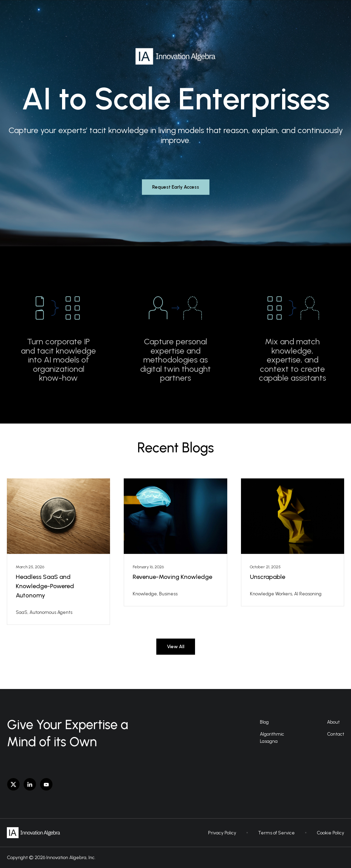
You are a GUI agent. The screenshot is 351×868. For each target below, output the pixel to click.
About (333, 722)
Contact (336, 734)
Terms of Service (276, 833)
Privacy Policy (222, 833)
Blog (264, 722)
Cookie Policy (330, 833)
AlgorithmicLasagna (272, 738)
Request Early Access (176, 187)
